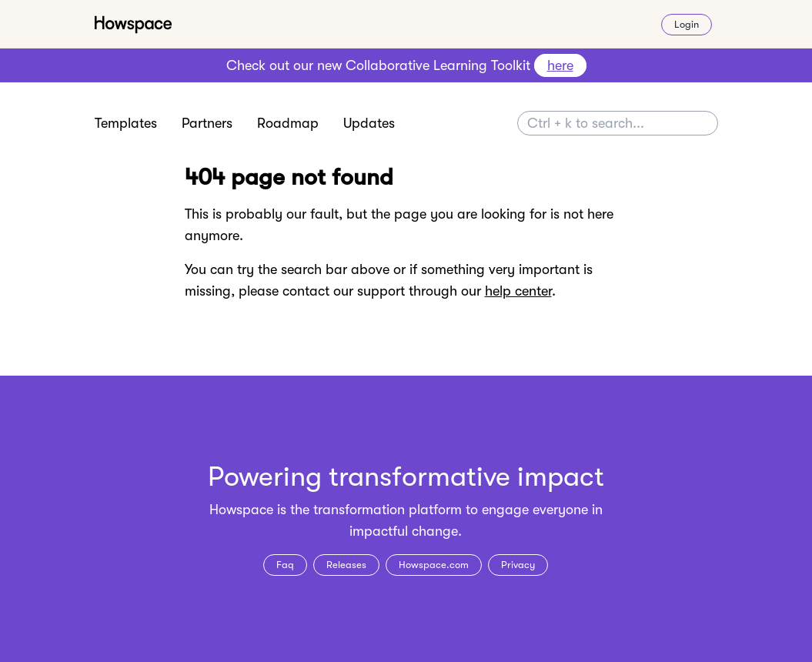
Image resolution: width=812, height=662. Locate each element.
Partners (207, 123)
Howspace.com (434, 565)
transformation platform (388, 510)
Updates (369, 123)
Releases (346, 565)
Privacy (518, 565)
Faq (285, 565)
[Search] (618, 123)
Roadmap (288, 123)
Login (687, 24)
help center (518, 291)
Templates (126, 123)
